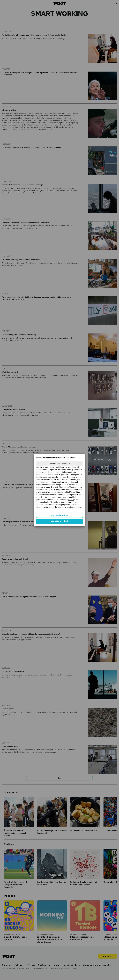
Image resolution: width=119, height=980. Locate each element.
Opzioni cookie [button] (60, 516)
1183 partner (61, 497)
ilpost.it (71, 500)
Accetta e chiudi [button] (59, 521)
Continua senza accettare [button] (59, 464)
